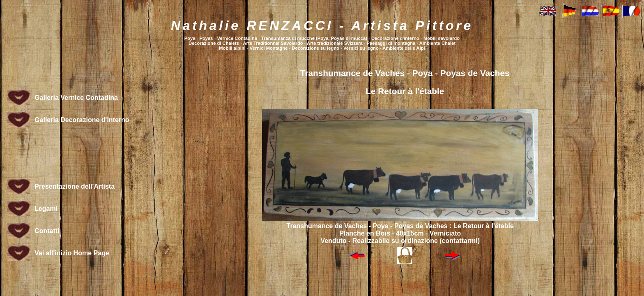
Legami (46, 209)
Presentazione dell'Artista (75, 186)
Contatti (47, 231)
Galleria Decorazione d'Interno (82, 120)
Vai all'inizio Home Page (72, 253)
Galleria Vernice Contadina (76, 98)
